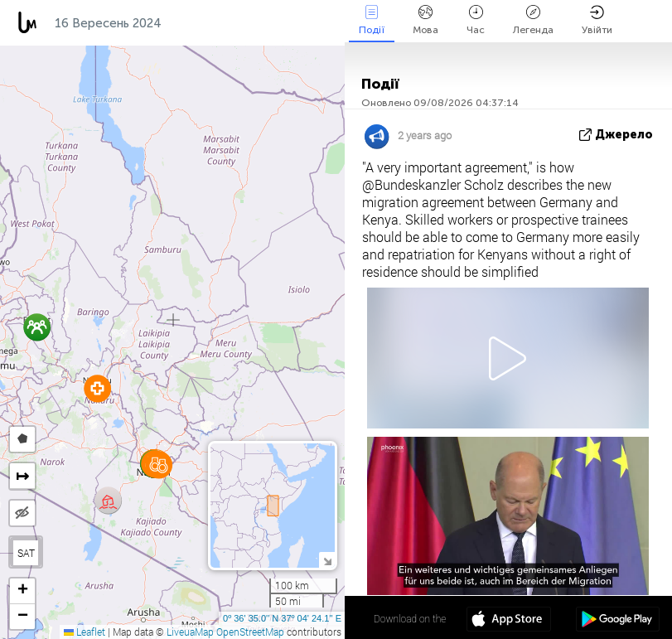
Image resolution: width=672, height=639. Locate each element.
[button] (97, 388)
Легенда (533, 20)
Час (476, 20)
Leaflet (85, 632)
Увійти (597, 20)
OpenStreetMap (250, 632)
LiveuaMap (190, 632)
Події (372, 20)
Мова (425, 20)
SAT (26, 553)
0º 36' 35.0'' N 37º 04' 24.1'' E (282, 618)
